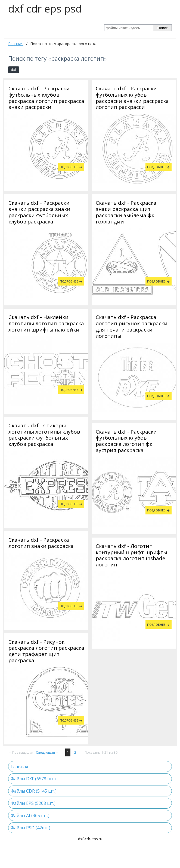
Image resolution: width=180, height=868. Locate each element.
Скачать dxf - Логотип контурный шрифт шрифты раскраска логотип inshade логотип (131, 670)
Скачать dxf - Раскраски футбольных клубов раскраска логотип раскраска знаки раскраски (46, 98)
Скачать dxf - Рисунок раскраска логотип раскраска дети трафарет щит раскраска (46, 537)
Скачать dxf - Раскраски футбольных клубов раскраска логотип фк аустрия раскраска (126, 555)
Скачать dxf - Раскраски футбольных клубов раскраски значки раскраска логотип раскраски (132, 98)
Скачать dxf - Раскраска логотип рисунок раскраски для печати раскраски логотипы (132, 326)
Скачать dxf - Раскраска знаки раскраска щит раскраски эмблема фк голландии (126, 212)
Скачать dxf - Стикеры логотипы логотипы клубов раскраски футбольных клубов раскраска (131, 441)
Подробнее (69, 167)
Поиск (162, 28)
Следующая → (47, 771)
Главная (16, 44)
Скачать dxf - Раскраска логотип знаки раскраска (41, 429)
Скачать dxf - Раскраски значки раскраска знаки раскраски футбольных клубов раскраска (39, 212)
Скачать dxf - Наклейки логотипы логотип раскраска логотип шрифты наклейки (46, 323)
